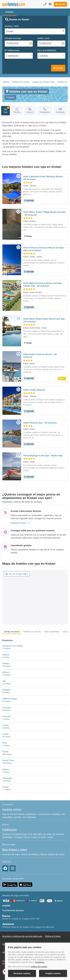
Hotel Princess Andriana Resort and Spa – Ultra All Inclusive (44, 249)
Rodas (5, 752)
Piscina (17, 111)
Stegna (6, 769)
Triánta (6, 787)
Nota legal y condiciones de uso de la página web (22, 936)
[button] (60, 4)
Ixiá (4, 681)
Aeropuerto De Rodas (12, 646)
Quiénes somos (12, 809)
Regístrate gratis (20, 523)
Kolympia (7, 708)
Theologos (7, 778)
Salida (43, 38)
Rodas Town (8, 760)
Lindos (5, 734)
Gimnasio (60, 111)
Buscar (58, 68)
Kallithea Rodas (10, 699)
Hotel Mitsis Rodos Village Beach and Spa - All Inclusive (44, 213)
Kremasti (6, 716)
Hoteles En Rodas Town (43, 82)
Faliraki (6, 663)
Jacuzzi (30, 111)
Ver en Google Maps (17, 574)
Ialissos (6, 672)
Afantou (6, 655)
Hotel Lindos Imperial (34, 390)
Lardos (6, 725)
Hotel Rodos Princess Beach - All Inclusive (40, 356)
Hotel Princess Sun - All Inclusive (40, 423)
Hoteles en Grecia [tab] (32, 632)
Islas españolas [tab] (52, 632)
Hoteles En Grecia (21, 82)
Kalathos (6, 690)
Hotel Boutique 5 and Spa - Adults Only (43, 456)
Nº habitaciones (12, 50)
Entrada (13, 38)
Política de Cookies (53, 936)
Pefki (5, 743)
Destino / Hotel (12, 26)
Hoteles (6, 82)
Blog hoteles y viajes (15, 850)
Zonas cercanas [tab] (12, 632)
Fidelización (9, 830)
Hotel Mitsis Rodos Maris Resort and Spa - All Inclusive (45, 320)
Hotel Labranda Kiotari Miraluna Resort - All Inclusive (44, 178)
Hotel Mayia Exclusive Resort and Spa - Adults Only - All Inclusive (43, 285)
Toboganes (45, 111)
